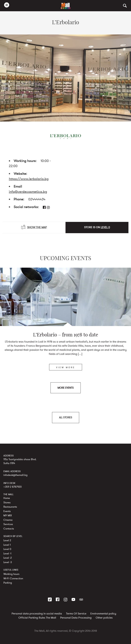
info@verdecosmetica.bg (28, 192)
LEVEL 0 (105, 227)
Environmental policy (103, 614)
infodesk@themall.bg (15, 475)
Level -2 (8, 558)
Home (7, 498)
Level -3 (8, 562)
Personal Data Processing (76, 618)
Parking (8, 583)
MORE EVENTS (66, 388)
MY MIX (8, 515)
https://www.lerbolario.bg (29, 179)
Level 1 (7, 545)
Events (7, 511)
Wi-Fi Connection (13, 578)
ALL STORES (66, 417)
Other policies (104, 618)
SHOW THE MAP (34, 227)
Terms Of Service (76, 614)
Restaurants (10, 507)
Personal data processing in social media (37, 614)
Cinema (8, 520)
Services (8, 524)
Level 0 (7, 549)
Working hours (11, 574)
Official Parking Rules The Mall (37, 618)
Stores (7, 502)
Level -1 (7, 553)
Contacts (9, 528)
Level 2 (7, 540)
